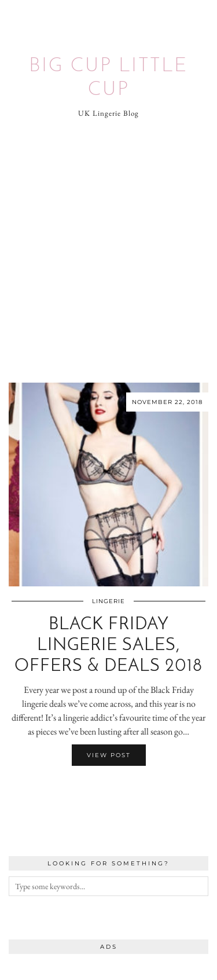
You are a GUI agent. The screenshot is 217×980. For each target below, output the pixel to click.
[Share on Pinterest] (115, 788)
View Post (109, 755)
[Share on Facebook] (103, 788)
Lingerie (108, 601)
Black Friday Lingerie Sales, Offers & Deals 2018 (108, 646)
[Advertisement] (108, 251)
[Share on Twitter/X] (109, 788)
